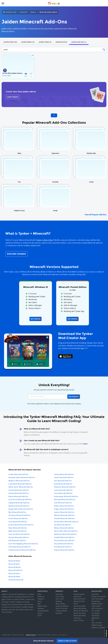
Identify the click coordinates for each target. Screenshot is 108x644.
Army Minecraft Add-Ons (18, 522)
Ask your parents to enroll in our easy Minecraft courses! (54, 390)
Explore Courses (16, 254)
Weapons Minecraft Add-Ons (19, 481)
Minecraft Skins (14, 564)
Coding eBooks (43, 611)
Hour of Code (79, 620)
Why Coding (60, 604)
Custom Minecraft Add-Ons (64, 512)
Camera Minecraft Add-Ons (19, 493)
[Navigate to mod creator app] (28, 351)
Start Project (13, 97)
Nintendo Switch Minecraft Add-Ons (22, 477)
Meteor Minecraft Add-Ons (64, 528)
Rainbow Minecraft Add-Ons (19, 506)
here (85, 444)
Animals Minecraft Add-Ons (64, 518)
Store (40, 616)
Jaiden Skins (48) (10, 42)
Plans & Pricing (61, 608)
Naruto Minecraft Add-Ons (18, 496)
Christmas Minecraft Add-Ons (19, 515)
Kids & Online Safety (44, 635)
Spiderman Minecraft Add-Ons (65, 534)
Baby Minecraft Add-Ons (18, 531)
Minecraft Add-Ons (15, 570)
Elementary (96, 601)
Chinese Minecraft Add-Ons (19, 537)
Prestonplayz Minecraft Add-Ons (66, 496)
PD (93, 620)
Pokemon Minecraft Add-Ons (65, 487)
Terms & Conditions (18, 635)
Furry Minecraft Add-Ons (63, 493)
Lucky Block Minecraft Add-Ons (20, 484)
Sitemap (41, 608)
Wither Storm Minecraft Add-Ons (21, 487)
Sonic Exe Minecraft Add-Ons (19, 534)
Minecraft (23, 12)
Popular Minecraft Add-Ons (64, 550)
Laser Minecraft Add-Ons (63, 490)
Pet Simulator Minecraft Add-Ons (66, 522)
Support (41, 599)
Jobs (39, 604)
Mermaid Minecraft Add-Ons (65, 499)
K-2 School (96, 611)
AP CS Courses (97, 608)
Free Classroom (98, 599)
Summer (59, 613)
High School (96, 606)
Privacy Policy (31, 635)
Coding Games (79, 594)
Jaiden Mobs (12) (28, 42)
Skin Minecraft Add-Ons (63, 481)
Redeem (59, 601)
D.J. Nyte (8, 76)
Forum (40, 613)
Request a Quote (98, 627)
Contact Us (64, 635)
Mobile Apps (42, 606)
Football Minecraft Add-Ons (64, 537)
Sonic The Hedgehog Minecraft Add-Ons (23, 544)
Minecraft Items (14, 573)
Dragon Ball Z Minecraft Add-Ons (21, 509)
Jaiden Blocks (61, 42)
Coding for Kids (11, 12)
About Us (41, 596)
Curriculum (60, 596)
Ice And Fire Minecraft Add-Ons (20, 499)
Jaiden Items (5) (45, 42)
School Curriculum (99, 596)
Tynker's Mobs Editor (45, 240)
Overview (59, 594)
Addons (33, 12)
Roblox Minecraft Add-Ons (64, 506)
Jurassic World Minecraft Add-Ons (21, 525)
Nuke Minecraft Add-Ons (63, 484)
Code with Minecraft (16, 580)
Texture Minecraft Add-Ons (64, 474)
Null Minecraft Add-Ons (17, 540)
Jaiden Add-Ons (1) (79, 42)
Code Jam (77, 618)
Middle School (97, 604)
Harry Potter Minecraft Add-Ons (66, 531)
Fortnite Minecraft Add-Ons (19, 490)
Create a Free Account (67, 641)
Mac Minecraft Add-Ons (17, 512)
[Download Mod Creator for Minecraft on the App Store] (66, 356)
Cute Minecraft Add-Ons (63, 503)
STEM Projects (97, 625)
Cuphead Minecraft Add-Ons (19, 503)
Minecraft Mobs (14, 561)
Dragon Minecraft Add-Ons (64, 509)
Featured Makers (62, 606)
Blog (39, 594)
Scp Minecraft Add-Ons (63, 525)
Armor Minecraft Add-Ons (18, 518)
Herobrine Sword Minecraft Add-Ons (22, 550)
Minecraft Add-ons (81, 611)
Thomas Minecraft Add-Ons (64, 540)
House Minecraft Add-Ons (64, 544)
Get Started (36, 319)
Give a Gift (60, 599)
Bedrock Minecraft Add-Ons (64, 515)
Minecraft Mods (14, 577)
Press (40, 601)
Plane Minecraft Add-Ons (18, 528)
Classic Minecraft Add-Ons (64, 477)
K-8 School (96, 613)
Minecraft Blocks (15, 567)
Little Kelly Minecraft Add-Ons (19, 547)
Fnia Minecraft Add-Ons (63, 547)
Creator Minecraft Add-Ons (18, 474)
